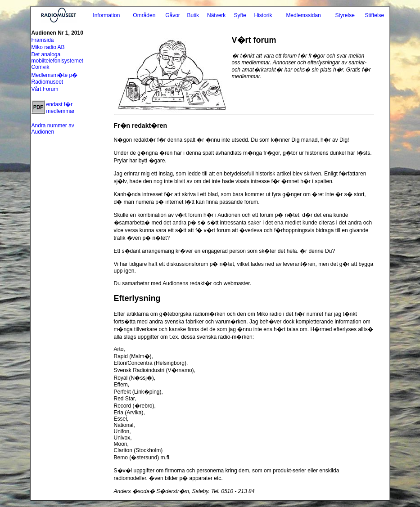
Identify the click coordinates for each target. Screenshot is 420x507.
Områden (144, 15)
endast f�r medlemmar (61, 108)
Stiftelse (375, 15)
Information (106, 15)
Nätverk (216, 15)
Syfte (240, 15)
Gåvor (173, 15)
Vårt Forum (45, 89)
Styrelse (345, 15)
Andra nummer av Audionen (53, 129)
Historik (263, 15)
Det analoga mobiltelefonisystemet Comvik (57, 61)
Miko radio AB (48, 47)
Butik (193, 15)
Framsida (43, 40)
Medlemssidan (303, 15)
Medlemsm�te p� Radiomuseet (55, 79)
